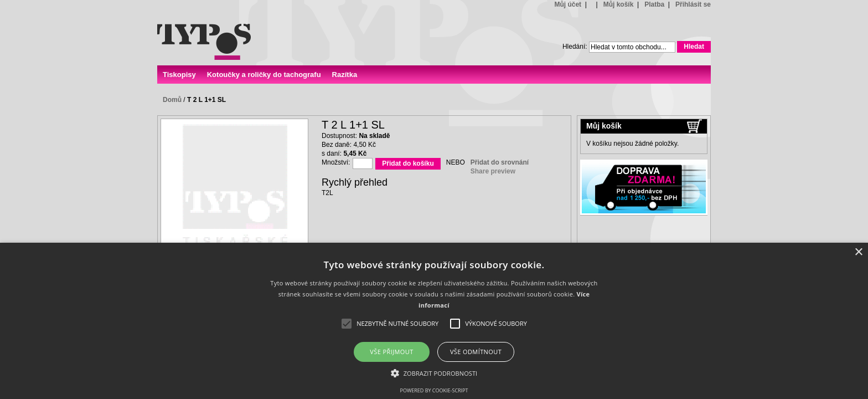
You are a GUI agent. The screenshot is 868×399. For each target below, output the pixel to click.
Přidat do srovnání (500, 162)
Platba (654, 4)
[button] (434, 373)
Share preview (493, 171)
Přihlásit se (693, 4)
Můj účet (568, 4)
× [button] (858, 252)
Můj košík (619, 4)
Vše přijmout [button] (391, 352)
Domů (172, 100)
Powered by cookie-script (434, 390)
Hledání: (575, 47)
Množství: (336, 162)
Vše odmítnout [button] (476, 352)
